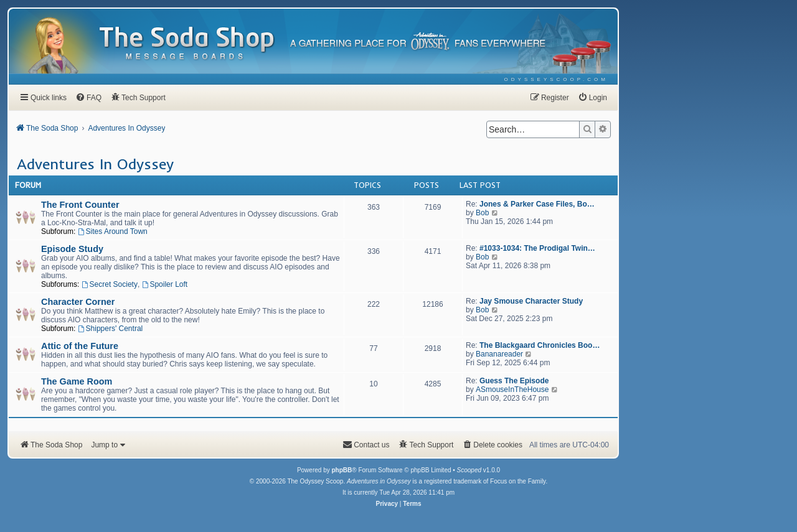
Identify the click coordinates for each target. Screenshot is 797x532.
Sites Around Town (113, 231)
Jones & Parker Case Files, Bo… (537, 204)
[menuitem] (556, 79)
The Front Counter (80, 205)
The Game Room (77, 381)
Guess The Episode (514, 381)
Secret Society (110, 284)
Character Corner (78, 302)
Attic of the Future (80, 346)
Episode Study (72, 249)
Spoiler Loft (165, 284)
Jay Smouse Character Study (531, 301)
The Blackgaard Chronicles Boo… (540, 345)
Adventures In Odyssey (95, 164)
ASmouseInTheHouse (512, 390)
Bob (482, 213)
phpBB (342, 470)
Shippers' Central (111, 329)
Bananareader (499, 354)
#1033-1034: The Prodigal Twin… (537, 248)
